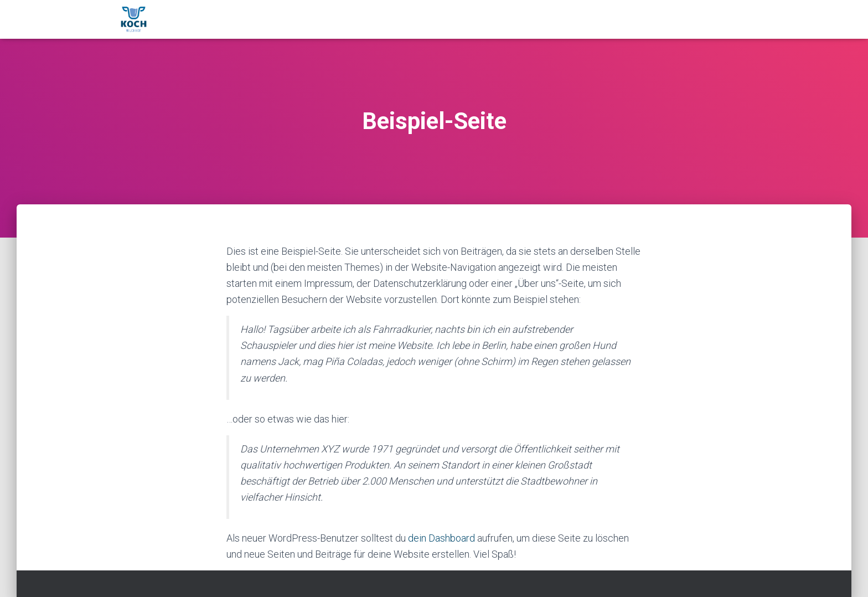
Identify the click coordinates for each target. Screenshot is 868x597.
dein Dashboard (441, 538)
